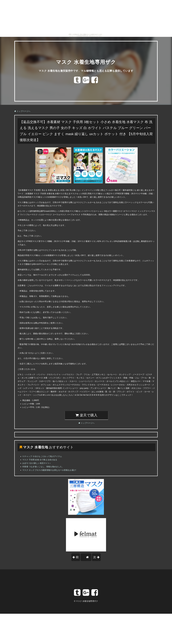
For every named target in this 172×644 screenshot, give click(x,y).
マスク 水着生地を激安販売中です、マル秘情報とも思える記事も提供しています (86, 71)
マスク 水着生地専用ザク (86, 62)
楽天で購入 (86, 415)
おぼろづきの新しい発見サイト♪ (36, 463)
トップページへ (22, 111)
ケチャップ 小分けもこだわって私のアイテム (42, 456)
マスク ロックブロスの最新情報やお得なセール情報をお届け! (49, 470)
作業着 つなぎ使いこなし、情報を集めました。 (43, 467)
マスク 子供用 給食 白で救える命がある (40, 460)
